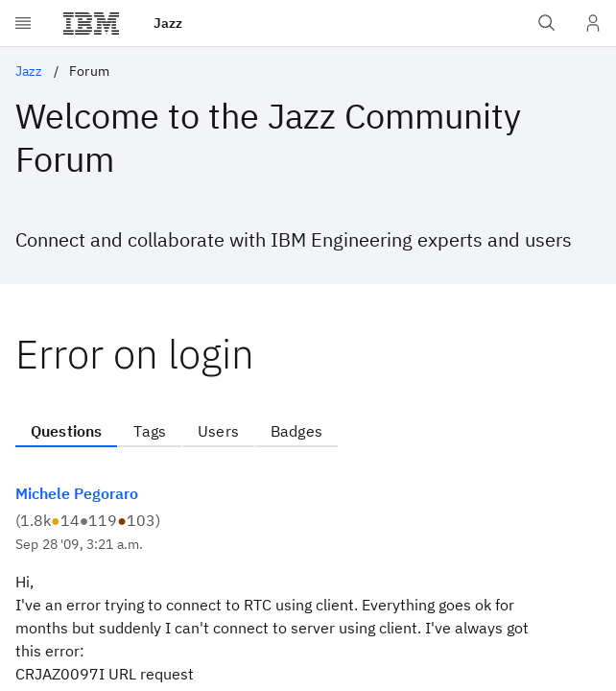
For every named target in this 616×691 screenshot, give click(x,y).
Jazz (29, 71)
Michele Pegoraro (77, 493)
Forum (89, 71)
